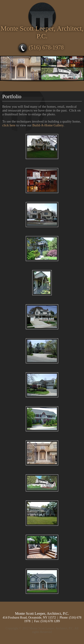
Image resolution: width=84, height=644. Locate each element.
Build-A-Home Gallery (48, 125)
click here (9, 125)
